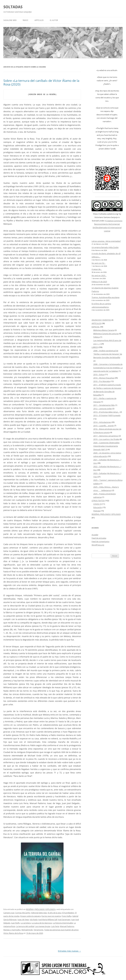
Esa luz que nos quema (51, 916)
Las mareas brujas (43, 926)
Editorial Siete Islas (39, 913)
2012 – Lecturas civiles (103, 409)
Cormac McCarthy (23, 913)
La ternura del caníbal (25, 926)
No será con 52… (99, 263)
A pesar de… (97, 269)
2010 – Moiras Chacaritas (104, 378)
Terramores (38, 930)
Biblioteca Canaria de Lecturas (106, 334)
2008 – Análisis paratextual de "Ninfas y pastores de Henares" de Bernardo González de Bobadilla (108, 354)
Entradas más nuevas (69, 951)
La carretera (26, 923)
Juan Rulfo (15, 923)
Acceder (95, 535)
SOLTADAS (13, 7)
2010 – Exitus (99, 374)
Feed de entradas (99, 538)
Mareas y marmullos (12, 930)
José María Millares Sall (48, 920)
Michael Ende (27, 930)
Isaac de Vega (23, 920)
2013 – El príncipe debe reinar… (106, 412)
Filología (97, 511)
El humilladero (68, 913)
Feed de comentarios (101, 541)
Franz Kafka (67, 916)
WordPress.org (98, 545)
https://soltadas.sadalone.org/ (106, 214)
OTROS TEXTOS (98, 501)
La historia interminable (63, 923)
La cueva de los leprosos (42, 923)
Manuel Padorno (67, 926)
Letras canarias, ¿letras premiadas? (106, 241)
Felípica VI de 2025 (99, 282)
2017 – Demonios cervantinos (106, 436)
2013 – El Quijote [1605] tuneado (107, 415)
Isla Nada (34, 920)
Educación (98, 507)
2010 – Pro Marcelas (102, 381)
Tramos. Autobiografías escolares (106, 297)
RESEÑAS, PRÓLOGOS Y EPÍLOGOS (40, 909)
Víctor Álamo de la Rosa (13, 933)
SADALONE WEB (10, 20)
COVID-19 (97, 504)
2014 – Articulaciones (102, 422)
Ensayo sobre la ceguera (30, 916)
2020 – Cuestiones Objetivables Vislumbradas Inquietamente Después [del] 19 (106, 446)
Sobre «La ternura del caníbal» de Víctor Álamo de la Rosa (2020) (41, 82)
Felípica (96, 337)
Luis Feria (55, 926)
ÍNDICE (25, 20)
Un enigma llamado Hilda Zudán (105, 247)
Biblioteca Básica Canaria (104, 330)
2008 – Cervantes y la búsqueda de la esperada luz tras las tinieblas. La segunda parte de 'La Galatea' (108, 368)
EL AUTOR (54, 20)
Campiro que (9, 913)
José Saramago (64, 920)
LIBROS (95, 347)
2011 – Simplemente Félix (104, 405)
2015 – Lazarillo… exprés (103, 426)
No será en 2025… (99, 275)
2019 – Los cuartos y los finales (106, 439)
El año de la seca (55, 913)
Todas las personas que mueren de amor (61, 930)
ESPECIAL (96, 327)
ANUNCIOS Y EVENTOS (101, 320)
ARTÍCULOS (39, 20)
